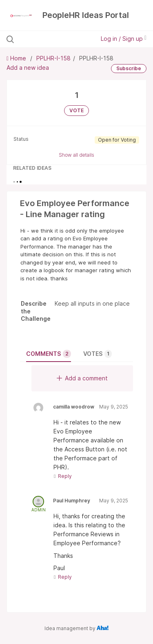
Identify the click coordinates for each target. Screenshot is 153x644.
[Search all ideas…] (49, 39)
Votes (98, 354)
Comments (49, 354)
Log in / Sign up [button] (124, 39)
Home (17, 58)
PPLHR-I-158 (53, 58)
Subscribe (129, 68)
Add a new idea (28, 68)
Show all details (76, 155)
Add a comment (82, 378)
